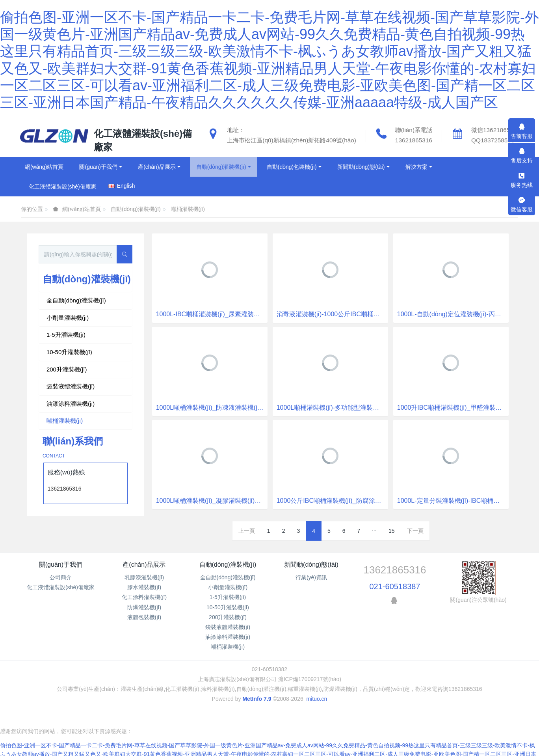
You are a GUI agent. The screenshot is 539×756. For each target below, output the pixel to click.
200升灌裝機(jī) (67, 369)
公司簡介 (61, 577)
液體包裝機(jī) (144, 617)
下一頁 (415, 531)
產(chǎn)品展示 (144, 565)
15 (392, 531)
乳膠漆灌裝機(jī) (144, 577)
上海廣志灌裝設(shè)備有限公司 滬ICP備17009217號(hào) (269, 679)
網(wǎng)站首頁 (44, 167)
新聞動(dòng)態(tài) (311, 565)
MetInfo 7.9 (257, 699)
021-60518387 (395, 586)
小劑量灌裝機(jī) (68, 318)
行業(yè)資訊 (311, 577)
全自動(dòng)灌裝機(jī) (76, 300)
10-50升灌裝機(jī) (69, 352)
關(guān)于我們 (61, 565)
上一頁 (247, 531)
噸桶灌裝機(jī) (188, 209)
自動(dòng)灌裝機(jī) (136, 209)
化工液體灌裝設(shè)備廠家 (61, 587)
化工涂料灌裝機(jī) (144, 597)
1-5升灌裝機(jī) (66, 335)
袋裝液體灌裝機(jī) (71, 386)
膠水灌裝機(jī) (144, 587)
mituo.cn (317, 699)
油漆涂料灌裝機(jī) (71, 404)
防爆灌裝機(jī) (144, 607)
